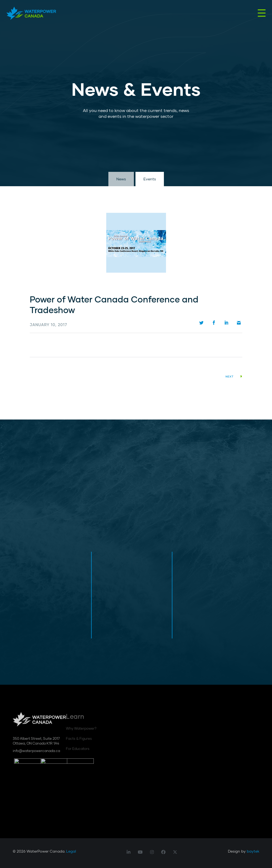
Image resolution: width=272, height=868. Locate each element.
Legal (71, 851)
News (121, 179)
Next (234, 376)
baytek (253, 851)
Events (150, 179)
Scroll (16, 160)
